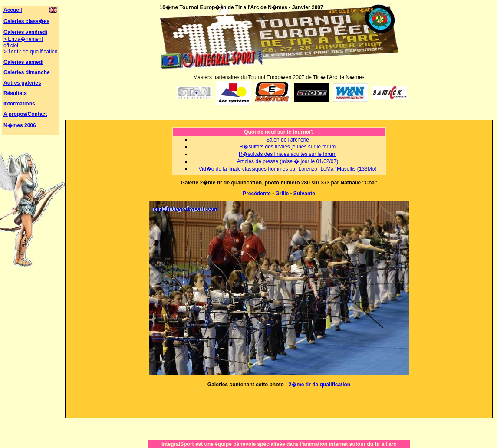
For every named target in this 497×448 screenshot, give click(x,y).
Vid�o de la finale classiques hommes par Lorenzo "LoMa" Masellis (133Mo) (288, 169)
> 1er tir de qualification (30, 52)
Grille (282, 194)
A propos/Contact (25, 114)
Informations (19, 104)
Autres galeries (22, 83)
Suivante (304, 194)
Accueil (13, 10)
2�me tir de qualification (320, 385)
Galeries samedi (23, 62)
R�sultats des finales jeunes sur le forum (288, 147)
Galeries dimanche (27, 72)
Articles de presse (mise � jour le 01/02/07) (288, 161)
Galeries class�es (26, 21)
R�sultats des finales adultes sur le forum (288, 154)
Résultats (15, 93)
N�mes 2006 (20, 125)
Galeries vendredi (25, 32)
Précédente (257, 194)
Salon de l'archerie (288, 140)
